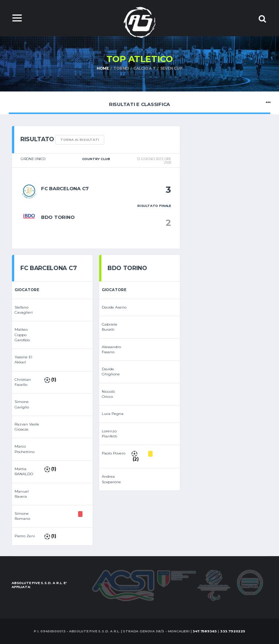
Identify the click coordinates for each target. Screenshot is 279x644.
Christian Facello (23, 382)
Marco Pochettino (25, 449)
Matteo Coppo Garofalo (22, 335)
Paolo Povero (114, 453)
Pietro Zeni (25, 536)
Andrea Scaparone (111, 479)
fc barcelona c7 (65, 188)
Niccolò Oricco (108, 394)
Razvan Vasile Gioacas (27, 427)
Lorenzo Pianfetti (110, 434)
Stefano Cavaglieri (24, 310)
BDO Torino (58, 217)
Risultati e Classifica (139, 102)
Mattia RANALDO (24, 471)
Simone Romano (22, 516)
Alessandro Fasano (111, 349)
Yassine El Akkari (23, 360)
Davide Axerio (114, 307)
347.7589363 (205, 631)
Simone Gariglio (22, 404)
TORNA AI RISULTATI (80, 140)
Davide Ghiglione (111, 372)
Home (103, 68)
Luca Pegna (113, 414)
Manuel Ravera (22, 494)
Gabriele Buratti (110, 327)
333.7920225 (233, 631)
